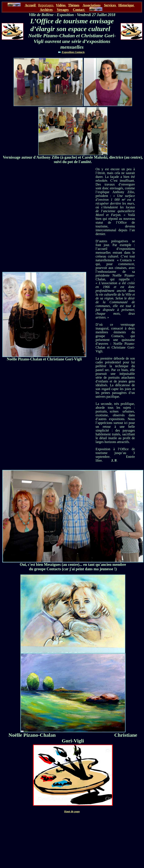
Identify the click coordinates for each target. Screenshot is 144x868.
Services (110, 5)
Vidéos (61, 5)
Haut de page (72, 811)
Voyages (63, 10)
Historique (126, 5)
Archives (46, 10)
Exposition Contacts (73, 52)
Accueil (30, 5)
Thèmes (74, 5)
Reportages (46, 5)
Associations (92, 5)
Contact (79, 10)
